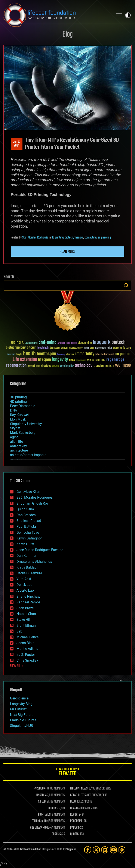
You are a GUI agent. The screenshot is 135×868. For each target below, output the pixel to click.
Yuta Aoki (24, 579)
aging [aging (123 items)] (16, 343)
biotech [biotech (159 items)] (119, 342)
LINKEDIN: (41, 795)
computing (90, 238)
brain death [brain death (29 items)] (55, 348)
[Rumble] (122, 850)
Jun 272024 (17, 144)
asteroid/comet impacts (28, 455)
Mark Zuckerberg (23, 433)
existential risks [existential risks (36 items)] (103, 348)
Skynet (15, 428)
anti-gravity (19, 446)
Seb (19, 631)
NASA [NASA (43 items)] (72, 360)
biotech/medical (74, 238)
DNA (13, 410)
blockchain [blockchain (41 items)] (43, 348)
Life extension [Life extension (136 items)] (25, 360)
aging (14, 437)
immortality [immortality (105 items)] (85, 354)
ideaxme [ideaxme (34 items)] (70, 355)
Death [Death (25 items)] (92, 348)
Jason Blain (25, 643)
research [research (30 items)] (31, 366)
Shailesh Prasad (29, 521)
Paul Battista (26, 527)
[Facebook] (88, 850)
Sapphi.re (71, 849)
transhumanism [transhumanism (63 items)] (104, 366)
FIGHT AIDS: (45, 815)
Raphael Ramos (28, 602)
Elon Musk (18, 419)
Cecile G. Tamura (29, 573)
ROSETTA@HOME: (40, 828)
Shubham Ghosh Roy (33, 503)
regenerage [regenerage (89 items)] (115, 360)
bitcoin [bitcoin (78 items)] (32, 348)
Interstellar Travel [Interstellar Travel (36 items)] (105, 355)
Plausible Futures (23, 720)
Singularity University (26, 424)
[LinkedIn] (105, 850)
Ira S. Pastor (26, 655)
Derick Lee (24, 585)
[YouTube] (113, 850)
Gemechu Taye (28, 533)
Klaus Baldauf (27, 567)
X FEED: (42, 802)
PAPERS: (75, 828)
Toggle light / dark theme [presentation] (128, 15)
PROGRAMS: (77, 821)
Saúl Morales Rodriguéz (35, 238)
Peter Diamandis (23, 406)
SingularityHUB (22, 726)
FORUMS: (57, 834)
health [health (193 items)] (29, 354)
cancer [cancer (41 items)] (65, 348)
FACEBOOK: (40, 789)
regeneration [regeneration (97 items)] (16, 365)
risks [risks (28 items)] (38, 366)
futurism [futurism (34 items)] (11, 355)
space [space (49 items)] (56, 366)
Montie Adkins (27, 649)
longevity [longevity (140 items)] (60, 360)
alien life (16, 442)
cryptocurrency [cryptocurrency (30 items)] (76, 348)
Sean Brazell (26, 608)
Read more (68, 252)
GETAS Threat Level (67, 772)
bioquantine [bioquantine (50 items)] (85, 343)
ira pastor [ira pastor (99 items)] (122, 354)
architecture (19, 450)
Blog (68, 35)
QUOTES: (75, 834)
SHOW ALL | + (17, 666)
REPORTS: (76, 815)
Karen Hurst (25, 544)
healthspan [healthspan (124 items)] (46, 354)
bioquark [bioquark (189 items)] (102, 342)
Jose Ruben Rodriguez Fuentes (40, 550)
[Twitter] (96, 850)
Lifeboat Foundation (31, 849)
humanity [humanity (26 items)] (61, 355)
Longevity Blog (21, 704)
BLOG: (73, 802)
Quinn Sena (25, 509)
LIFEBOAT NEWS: (79, 789)
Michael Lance (27, 637)
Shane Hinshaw (28, 596)
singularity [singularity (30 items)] (46, 366)
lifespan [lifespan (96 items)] (45, 360)
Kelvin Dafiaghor (29, 538)
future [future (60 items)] (127, 348)
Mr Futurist (18, 709)
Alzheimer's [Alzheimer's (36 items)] (31, 343)
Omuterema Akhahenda (34, 562)
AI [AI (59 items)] (23, 343)
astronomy (18, 459)
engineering (104, 238)
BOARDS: (75, 808)
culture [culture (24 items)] (86, 348)
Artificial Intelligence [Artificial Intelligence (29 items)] (67, 343)
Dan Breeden (26, 515)
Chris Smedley (27, 660)
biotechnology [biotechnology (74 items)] (16, 348)
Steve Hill (24, 620)
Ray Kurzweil (20, 415)
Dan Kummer (26, 556)
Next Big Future (22, 715)
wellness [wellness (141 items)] (123, 365)
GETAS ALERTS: (78, 795)
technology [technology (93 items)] (84, 366)
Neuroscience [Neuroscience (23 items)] (81, 361)
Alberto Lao (25, 590)
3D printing (58, 238)
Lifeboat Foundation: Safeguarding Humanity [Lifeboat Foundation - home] (57, 15)
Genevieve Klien (28, 492)
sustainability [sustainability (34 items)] (67, 366)
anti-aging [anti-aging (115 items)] (47, 343)
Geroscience (19, 698)
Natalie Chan (26, 614)
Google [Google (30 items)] (19, 355)
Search (126, 285)
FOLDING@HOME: (41, 821)
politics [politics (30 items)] (90, 360)
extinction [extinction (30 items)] (117, 348)
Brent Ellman (26, 626)
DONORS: (53, 808)
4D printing (18, 402)
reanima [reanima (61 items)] (100, 360)
